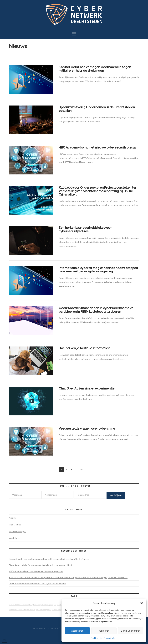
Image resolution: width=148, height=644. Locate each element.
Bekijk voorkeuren (131, 631)
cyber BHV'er (30, 610)
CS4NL (59, 605)
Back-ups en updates (44, 610)
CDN (42, 605)
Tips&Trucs (15, 525)
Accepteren (77, 631)
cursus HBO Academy (17, 605)
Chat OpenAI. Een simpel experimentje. (87, 388)
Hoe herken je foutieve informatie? (84, 348)
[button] (142, 603)
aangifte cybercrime (33, 605)
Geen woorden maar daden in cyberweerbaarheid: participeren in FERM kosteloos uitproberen (96, 310)
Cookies (54, 628)
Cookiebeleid (96, 638)
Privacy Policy (110, 638)
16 (81, 470)
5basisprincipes (50, 605)
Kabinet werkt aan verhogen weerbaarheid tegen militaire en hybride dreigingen (95, 69)
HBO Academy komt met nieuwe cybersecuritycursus (97, 147)
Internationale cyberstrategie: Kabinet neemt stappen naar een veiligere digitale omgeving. (98, 270)
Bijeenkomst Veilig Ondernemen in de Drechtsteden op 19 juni (97, 109)
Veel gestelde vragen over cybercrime (87, 429)
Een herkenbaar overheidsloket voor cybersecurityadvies (85, 229)
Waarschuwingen (18, 531)
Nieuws (13, 518)
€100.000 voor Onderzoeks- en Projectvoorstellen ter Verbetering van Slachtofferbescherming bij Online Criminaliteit (98, 191)
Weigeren (104, 631)
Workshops (15, 538)
